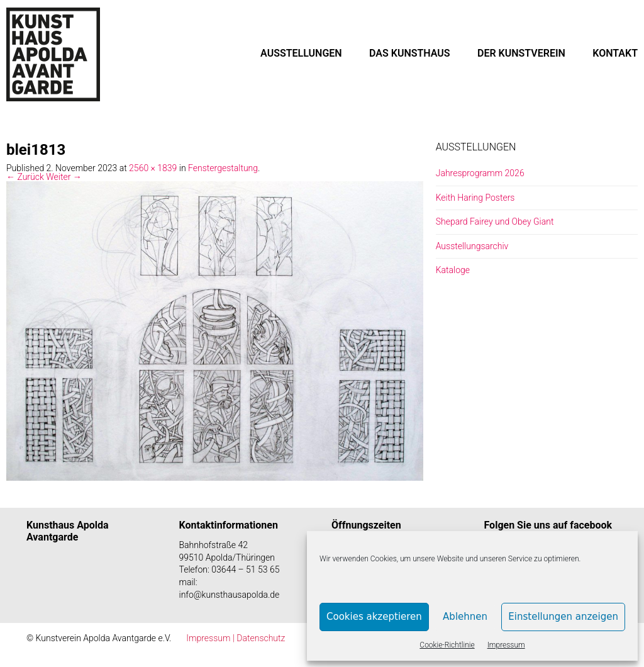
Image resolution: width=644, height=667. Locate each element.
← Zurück (25, 177)
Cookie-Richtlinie (447, 645)
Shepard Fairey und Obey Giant (495, 221)
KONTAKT (615, 53)
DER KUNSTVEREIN (521, 53)
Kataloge (453, 270)
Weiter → (64, 177)
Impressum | (211, 638)
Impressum (506, 645)
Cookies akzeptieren (374, 617)
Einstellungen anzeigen (563, 617)
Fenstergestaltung (223, 168)
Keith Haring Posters (475, 198)
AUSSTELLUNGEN (301, 53)
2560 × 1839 (153, 168)
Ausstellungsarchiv (472, 246)
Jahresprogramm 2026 (480, 173)
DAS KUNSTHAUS (410, 53)
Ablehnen (465, 617)
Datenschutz (261, 638)
